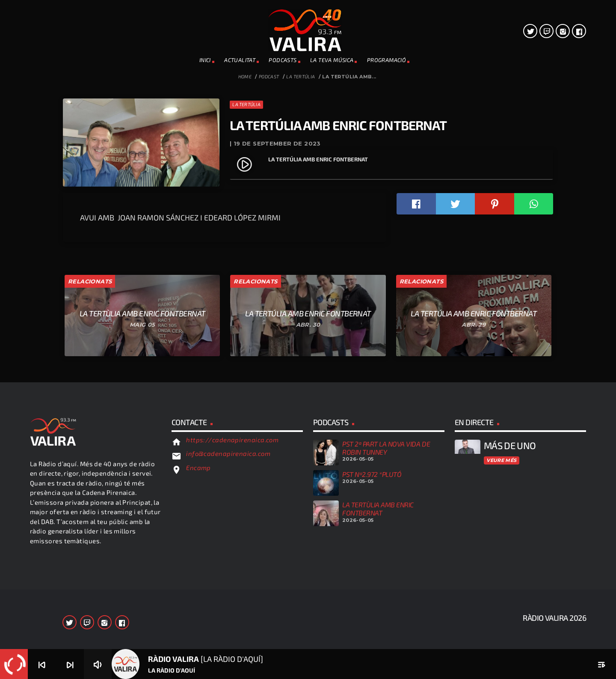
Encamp (198, 621)
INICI (205, 60)
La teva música (332, 60)
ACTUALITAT (240, 60)
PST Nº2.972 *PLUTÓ (372, 627)
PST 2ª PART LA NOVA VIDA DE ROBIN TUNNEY (386, 601)
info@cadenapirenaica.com (228, 607)
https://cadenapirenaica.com (232, 593)
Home (245, 76)
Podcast (269, 76)
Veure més (501, 613)
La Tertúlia (301, 76)
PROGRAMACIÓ (386, 60)
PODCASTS (283, 60)
